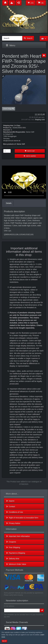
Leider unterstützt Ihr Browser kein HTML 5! (24, 182)
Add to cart (30, 151)
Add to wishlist (30, 156)
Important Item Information (18, 536)
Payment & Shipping (16, 553)
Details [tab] (9, 203)
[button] (44, 39)
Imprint (10, 501)
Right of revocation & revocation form (22, 518)
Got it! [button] (4, 641)
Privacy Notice (13, 523)
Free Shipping (13, 547)
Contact (10, 507)
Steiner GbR (21, 144)
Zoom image (9, 109)
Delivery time (13, 559)
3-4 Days (17, 126)
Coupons (11, 542)
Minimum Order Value (16, 564)
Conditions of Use (14, 512)
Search (28, 38)
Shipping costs (40, 120)
